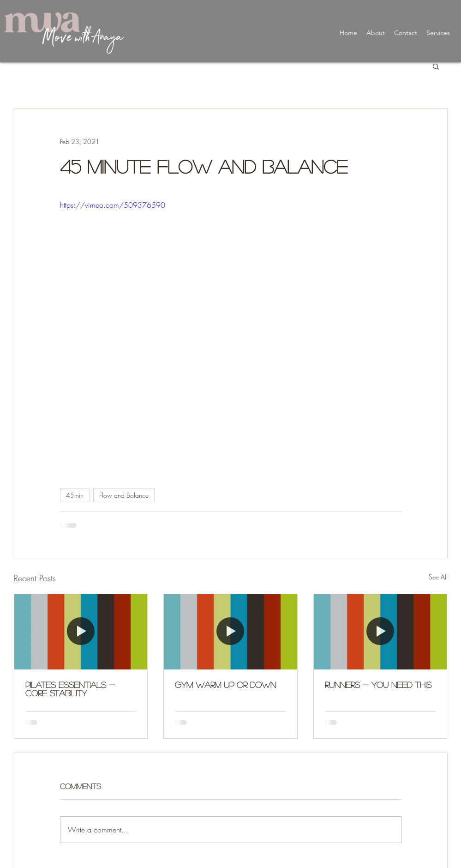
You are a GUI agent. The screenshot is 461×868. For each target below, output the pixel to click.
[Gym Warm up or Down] (230, 632)
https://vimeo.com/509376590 (113, 205)
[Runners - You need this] (380, 632)
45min (75, 495)
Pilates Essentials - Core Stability (70, 689)
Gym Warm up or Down (225, 685)
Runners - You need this (378, 685)
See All (438, 577)
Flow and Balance (124, 495)
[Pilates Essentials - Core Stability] (81, 632)
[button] (436, 66)
